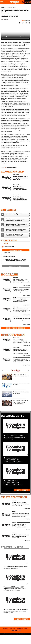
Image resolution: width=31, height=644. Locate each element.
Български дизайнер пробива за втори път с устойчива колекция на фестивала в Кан (21, 291)
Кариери (6, 629)
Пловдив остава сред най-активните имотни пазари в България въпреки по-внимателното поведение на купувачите (21, 352)
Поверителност (12, 634)
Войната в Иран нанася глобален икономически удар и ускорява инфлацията (16, 611)
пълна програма (16, 266)
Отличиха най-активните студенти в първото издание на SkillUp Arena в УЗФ (21, 360)
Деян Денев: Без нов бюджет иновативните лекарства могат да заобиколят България (21, 310)
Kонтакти (14, 631)
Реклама (12, 629)
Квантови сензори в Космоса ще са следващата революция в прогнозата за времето (21, 515)
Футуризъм (14, 512)
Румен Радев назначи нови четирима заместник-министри (15, 377)
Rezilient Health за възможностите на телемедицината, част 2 (13, 482)
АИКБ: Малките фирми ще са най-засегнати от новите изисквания (21, 536)
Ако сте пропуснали (14, 497)
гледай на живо (15, 250)
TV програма (9, 240)
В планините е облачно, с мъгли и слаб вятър (15, 394)
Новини (15, 297)
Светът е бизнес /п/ (8, 247)
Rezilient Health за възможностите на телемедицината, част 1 (13, 460)
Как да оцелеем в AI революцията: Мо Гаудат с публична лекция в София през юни (21, 342)
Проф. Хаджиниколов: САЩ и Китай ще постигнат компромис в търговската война (22, 281)
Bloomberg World (12, 172)
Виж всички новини (16, 328)
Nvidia (7, 167)
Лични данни (17, 634)
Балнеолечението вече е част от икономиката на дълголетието (21, 319)
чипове (14, 167)
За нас (26, 629)
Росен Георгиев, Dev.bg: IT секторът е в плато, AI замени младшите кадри (21, 504)
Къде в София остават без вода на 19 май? (15, 385)
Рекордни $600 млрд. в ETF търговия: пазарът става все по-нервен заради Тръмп (15, 589)
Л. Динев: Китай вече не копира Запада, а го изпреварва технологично (20, 525)
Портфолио (20, 629)
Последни (10, 274)
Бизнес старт (15, 278)
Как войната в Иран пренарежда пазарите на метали (16, 567)
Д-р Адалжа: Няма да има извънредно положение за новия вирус (14, 437)
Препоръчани (13, 335)
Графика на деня (12, 547)
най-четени (8, 210)
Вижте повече (22, 490)
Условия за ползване (6, 634)
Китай (11, 167)
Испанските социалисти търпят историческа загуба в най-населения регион (21, 300)
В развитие (14, 522)
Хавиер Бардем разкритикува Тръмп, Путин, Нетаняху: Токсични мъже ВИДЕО (15, 403)
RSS (19, 631)
